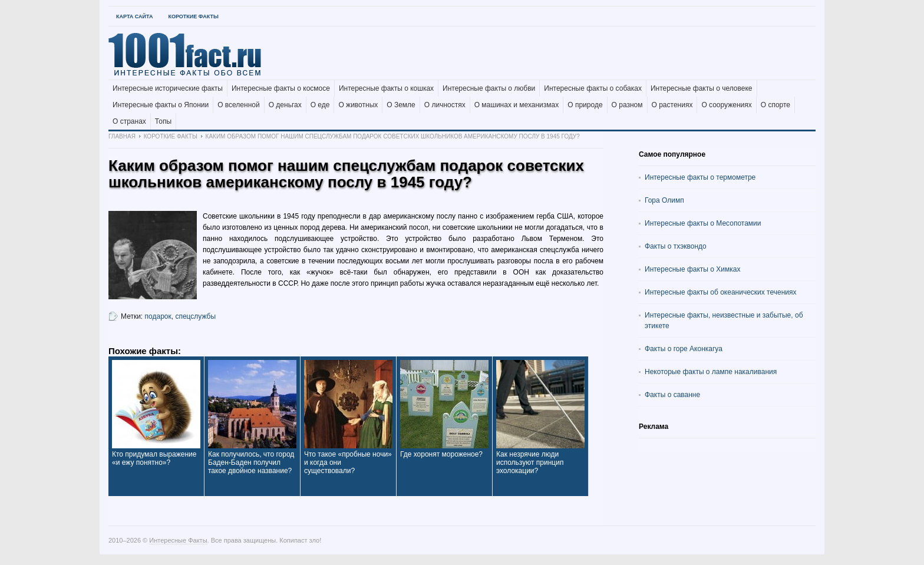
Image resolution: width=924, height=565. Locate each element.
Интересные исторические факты (168, 88)
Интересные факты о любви (489, 88)
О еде (320, 105)
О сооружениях (726, 105)
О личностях (445, 105)
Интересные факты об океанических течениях (721, 292)
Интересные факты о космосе (281, 88)
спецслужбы (195, 316)
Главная (122, 136)
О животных (358, 105)
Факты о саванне (672, 395)
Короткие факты (193, 16)
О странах (129, 121)
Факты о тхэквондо (676, 246)
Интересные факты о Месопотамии (703, 223)
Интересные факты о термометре (700, 177)
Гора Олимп (664, 200)
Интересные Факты (178, 540)
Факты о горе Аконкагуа (684, 349)
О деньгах (285, 105)
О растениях (672, 105)
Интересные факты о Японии (161, 105)
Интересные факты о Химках (692, 269)
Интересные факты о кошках (386, 88)
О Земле (401, 105)
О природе (585, 105)
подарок (158, 316)
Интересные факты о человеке (702, 88)
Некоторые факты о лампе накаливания (711, 372)
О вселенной (239, 105)
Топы (163, 121)
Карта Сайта (134, 16)
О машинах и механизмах (517, 105)
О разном (627, 105)
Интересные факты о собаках (593, 88)
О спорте (775, 105)
